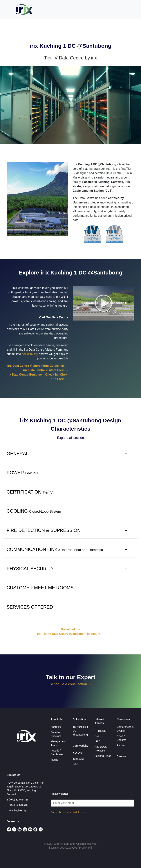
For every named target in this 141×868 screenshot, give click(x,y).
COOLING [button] (34, 511)
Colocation (79, 719)
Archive (121, 745)
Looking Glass (103, 756)
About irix (56, 727)
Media (54, 760)
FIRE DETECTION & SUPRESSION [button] (44, 530)
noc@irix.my (30, 354)
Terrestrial (78, 759)
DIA (97, 736)
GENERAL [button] (18, 454)
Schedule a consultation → (70, 684)
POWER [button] (23, 473)
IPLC (98, 741)
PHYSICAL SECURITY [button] (30, 569)
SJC (75, 764)
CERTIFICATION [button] (30, 492)
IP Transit (100, 731)
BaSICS (77, 753)
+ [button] (126, 454)
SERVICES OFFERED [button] (30, 607)
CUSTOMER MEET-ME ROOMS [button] (40, 588)
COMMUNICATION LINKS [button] (55, 549)
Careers (122, 756)
